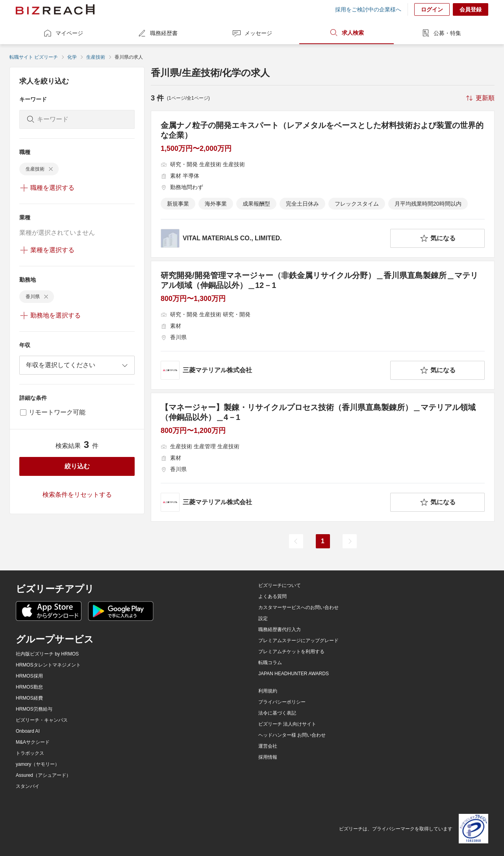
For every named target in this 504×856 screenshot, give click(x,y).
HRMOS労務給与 (34, 709)
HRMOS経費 (29, 698)
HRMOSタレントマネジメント (48, 665)
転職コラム (270, 663)
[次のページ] (350, 541)
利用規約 (268, 691)
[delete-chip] (51, 169)
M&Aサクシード (33, 742)
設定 (263, 618)
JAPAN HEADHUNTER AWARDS (294, 674)
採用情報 (268, 757)
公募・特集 (441, 33)
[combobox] (77, 365)
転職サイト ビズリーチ (34, 57)
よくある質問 (272, 596)
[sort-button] (480, 98)
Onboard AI (28, 731)
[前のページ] (296, 541)
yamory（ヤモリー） (38, 764)
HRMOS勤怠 (29, 687)
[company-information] (274, 238)
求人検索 (346, 33)
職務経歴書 (157, 33)
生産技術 (96, 57)
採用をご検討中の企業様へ (368, 9)
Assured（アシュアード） (43, 775)
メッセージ (252, 33)
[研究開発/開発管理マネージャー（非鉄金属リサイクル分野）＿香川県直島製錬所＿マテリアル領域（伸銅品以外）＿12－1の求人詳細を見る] (323, 325)
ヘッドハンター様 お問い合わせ (292, 735)
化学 (72, 57)
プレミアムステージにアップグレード (298, 641)
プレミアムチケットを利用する (291, 652)
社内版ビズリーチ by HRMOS (47, 654)
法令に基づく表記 (277, 713)
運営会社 (268, 746)
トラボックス (30, 753)
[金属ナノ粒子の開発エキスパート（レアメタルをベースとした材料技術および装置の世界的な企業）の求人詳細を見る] (323, 184)
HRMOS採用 (29, 676)
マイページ (63, 33)
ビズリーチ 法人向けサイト (287, 724)
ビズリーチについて (280, 585)
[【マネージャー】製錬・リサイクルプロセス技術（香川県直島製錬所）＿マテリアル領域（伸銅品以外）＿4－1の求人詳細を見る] (323, 457)
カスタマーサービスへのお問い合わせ (298, 607)
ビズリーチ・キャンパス (42, 720)
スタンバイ (28, 786)
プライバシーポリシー (282, 702)
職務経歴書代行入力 (280, 629)
